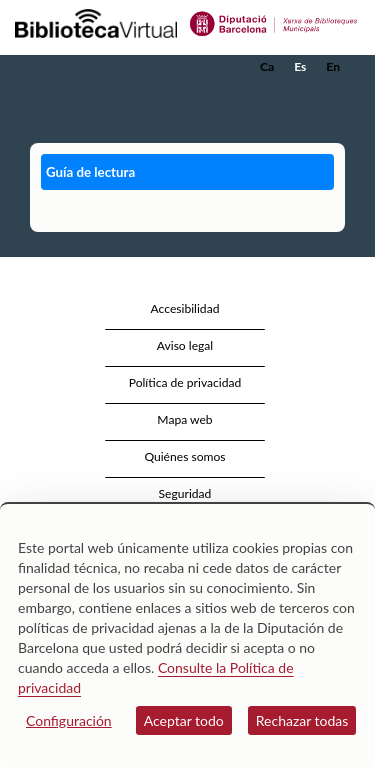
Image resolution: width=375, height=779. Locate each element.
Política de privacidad (185, 382)
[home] (115, 67)
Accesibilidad (185, 308)
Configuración (69, 720)
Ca (267, 66)
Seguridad (185, 493)
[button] (332, 97)
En (333, 66)
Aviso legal (185, 345)
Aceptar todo (184, 720)
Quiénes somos (184, 456)
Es (300, 66)
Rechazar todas (302, 720)
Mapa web (184, 419)
